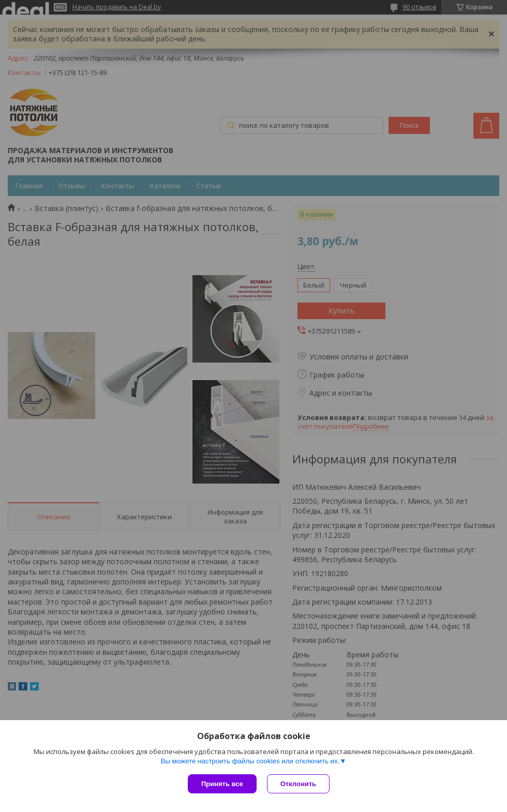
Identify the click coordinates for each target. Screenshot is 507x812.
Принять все (222, 784)
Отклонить (298, 784)
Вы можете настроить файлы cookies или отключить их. (250, 761)
